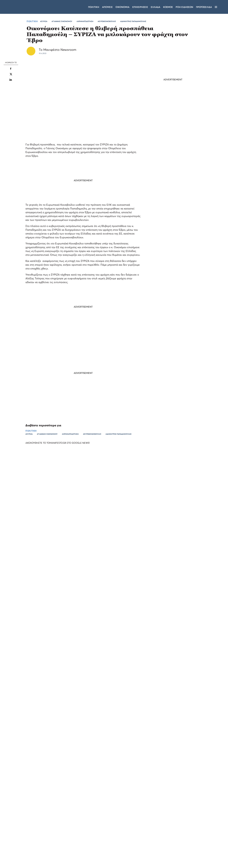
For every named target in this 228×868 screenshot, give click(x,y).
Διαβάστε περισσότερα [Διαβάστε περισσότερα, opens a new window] (29, 819)
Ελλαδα (156, 7)
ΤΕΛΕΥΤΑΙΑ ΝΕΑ (163, 195)
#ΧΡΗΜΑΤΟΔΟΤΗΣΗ (85, 21)
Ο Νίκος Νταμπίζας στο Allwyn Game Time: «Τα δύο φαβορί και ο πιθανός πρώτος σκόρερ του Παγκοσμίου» (26, 536)
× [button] (43, 795)
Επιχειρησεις (140, 7)
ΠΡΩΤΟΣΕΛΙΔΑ (204, 7)
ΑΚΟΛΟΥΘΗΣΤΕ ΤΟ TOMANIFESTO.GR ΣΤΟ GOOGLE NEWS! (60, 443)
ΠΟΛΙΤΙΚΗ (32, 21)
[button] (25, 861)
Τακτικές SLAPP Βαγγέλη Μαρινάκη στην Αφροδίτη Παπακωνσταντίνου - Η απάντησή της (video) (168, 269)
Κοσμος (168, 7)
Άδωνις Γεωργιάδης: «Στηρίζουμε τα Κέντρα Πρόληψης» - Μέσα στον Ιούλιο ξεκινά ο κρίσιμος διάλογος (173, 249)
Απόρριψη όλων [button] (34, 855)
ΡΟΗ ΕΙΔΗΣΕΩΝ (184, 7)
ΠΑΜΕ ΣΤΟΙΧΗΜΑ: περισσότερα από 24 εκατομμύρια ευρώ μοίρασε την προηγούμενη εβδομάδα (139, 551)
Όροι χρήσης (97, 830)
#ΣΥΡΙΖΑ (44, 21)
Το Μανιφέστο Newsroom (58, 50)
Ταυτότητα (114, 830)
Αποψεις (107, 7)
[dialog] (25, 828)
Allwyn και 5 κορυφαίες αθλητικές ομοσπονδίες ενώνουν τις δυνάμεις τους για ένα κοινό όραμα (191, 551)
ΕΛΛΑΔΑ (129, 558)
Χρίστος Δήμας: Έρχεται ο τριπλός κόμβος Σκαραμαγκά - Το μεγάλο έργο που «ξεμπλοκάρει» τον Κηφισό (171, 209)
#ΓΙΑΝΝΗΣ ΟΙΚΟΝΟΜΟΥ (62, 21)
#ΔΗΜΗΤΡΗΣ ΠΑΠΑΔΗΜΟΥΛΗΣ (133, 21)
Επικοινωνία (132, 830)
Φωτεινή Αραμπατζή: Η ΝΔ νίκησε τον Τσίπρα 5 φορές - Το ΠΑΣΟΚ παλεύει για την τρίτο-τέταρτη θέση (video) (172, 229)
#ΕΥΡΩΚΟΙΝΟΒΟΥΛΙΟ (107, 21)
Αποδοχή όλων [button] (15, 855)
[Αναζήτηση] (221, 7)
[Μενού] (216, 7)
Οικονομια (122, 7)
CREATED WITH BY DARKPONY (199, 857)
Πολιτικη (94, 7)
